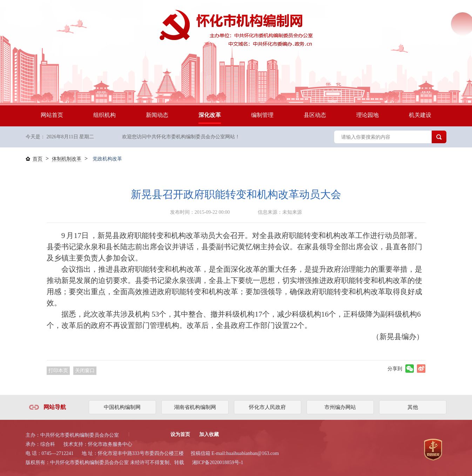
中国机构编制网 (122, 407)
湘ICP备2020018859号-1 (218, 462)
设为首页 (180, 434)
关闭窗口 (85, 371)
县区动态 (315, 115)
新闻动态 (157, 115)
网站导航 (55, 407)
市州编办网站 (340, 407)
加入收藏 (209, 434)
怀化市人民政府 (267, 407)
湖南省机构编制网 (195, 407)
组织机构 (104, 115)
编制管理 (262, 115)
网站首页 (52, 115)
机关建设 (420, 115)
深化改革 (210, 115)
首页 (38, 159)
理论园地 (368, 115)
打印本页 (58, 371)
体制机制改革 (67, 159)
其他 (413, 407)
